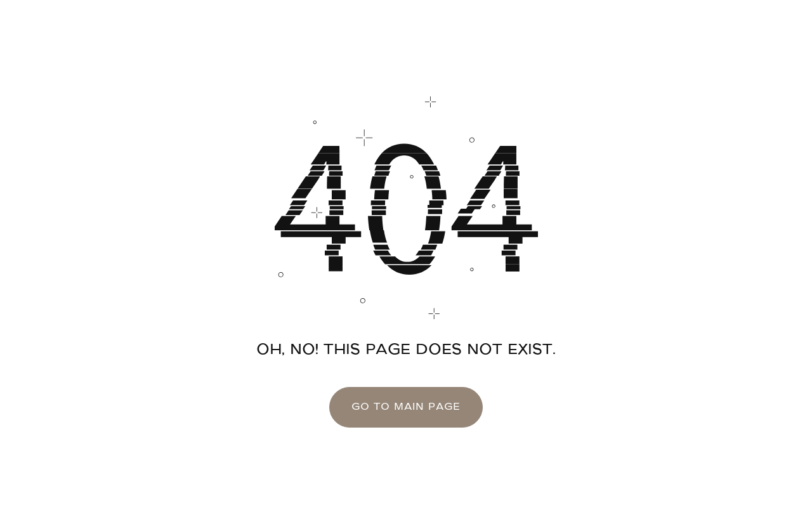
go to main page (406, 407)
